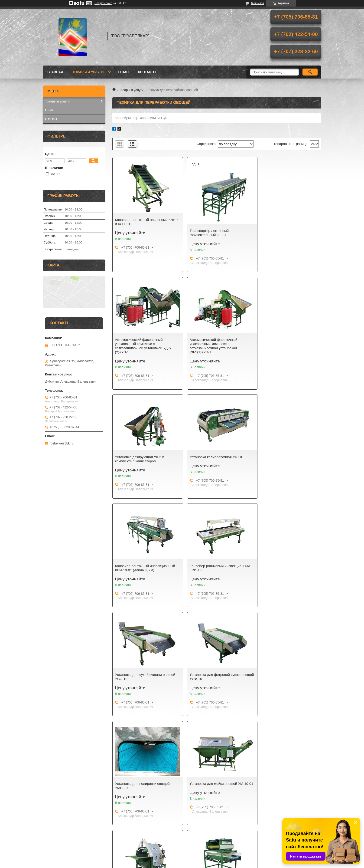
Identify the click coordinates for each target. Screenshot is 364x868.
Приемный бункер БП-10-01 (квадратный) (279, 677)
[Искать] (310, 72)
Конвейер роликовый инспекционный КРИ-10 (216, 459)
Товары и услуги (88, 72)
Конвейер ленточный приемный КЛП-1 (212, 786)
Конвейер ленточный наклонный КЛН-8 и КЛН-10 (141, 222)
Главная (55, 72)
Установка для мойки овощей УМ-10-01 (287, 568)
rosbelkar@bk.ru (62, 443)
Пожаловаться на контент (196, 864)
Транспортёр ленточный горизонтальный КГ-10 (205, 233)
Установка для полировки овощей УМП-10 (213, 568)
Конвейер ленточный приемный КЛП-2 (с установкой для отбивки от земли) (144, 788)
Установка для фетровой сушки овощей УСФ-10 (140, 568)
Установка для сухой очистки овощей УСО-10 (287, 459)
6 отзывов (258, 3)
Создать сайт (103, 3)
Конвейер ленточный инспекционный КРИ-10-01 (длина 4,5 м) (145, 459)
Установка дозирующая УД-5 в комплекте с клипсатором (211, 342)
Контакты (147, 72)
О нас (123, 72)
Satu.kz (202, 859)
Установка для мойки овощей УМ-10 (144, 675)
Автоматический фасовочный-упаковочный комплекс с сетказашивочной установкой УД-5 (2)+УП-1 (285, 226)
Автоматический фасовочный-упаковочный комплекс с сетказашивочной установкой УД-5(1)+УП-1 (139, 346)
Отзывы (51, 119)
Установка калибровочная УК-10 (283, 340)
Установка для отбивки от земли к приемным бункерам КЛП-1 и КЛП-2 (215, 677)
